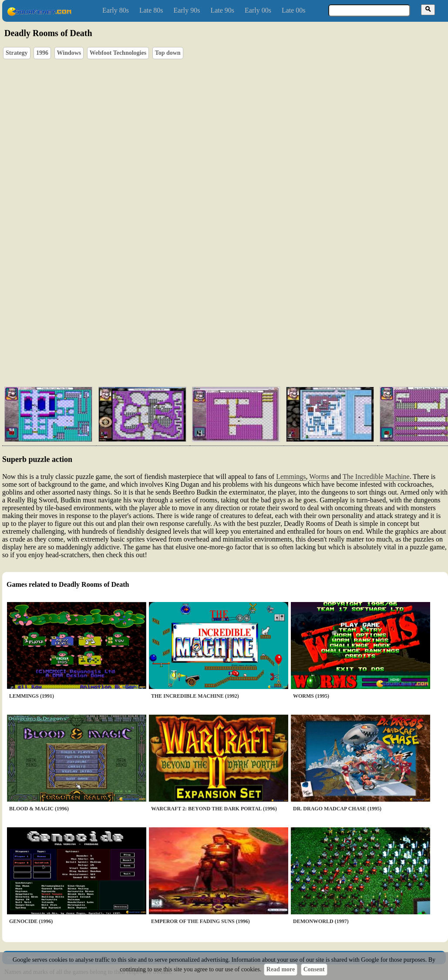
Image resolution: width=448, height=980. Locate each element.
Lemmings (291, 477)
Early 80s (116, 10)
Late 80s (151, 10)
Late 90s (222, 10)
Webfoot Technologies (118, 53)
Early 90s (187, 10)
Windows (69, 53)
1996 (42, 53)
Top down (168, 53)
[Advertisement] (138, 331)
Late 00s (294, 10)
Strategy (17, 53)
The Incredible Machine (376, 477)
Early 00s (258, 10)
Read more (281, 969)
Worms (319, 477)
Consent (314, 969)
